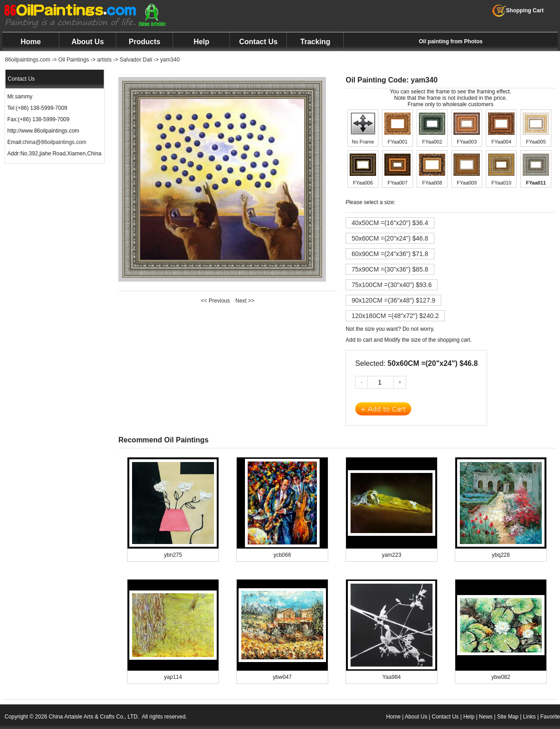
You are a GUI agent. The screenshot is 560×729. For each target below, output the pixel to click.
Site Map (508, 717)
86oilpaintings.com (28, 60)
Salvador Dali (136, 60)
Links (529, 717)
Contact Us (258, 42)
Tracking (316, 42)
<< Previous (215, 301)
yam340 (170, 60)
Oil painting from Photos (451, 41)
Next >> (245, 301)
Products (145, 42)
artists (104, 60)
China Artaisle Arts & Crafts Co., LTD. (94, 717)
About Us (88, 42)
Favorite (550, 717)
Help (201, 42)
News (486, 717)
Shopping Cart (518, 10)
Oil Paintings (74, 60)
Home (31, 42)
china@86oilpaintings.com (54, 142)
